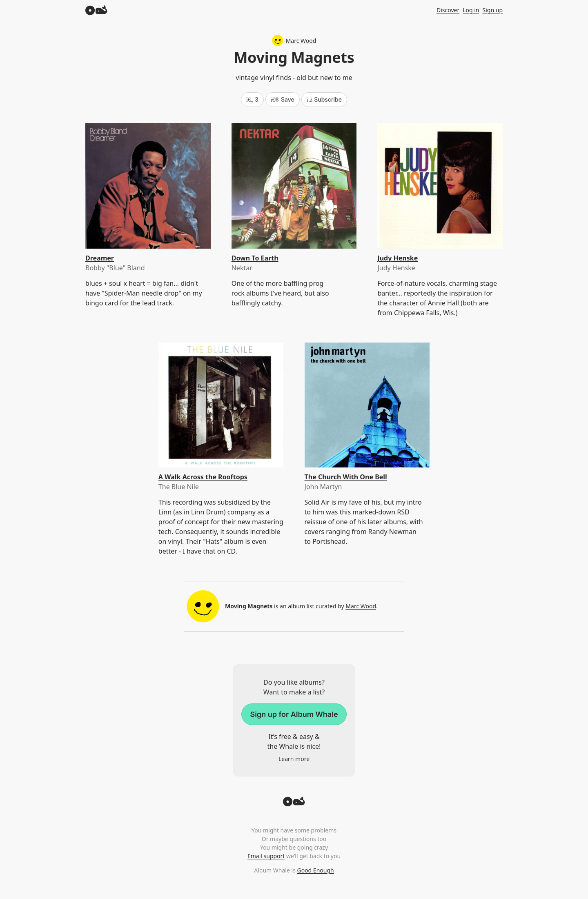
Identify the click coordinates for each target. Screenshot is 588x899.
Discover (448, 10)
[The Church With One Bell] (367, 405)
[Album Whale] (96, 10)
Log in (471, 10)
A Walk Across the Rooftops (203, 477)
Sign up (493, 10)
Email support (266, 856)
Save (283, 99)
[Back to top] (294, 804)
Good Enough (315, 870)
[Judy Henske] (440, 186)
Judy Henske (398, 258)
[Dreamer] (148, 186)
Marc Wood (294, 40)
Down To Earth (255, 258)
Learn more (294, 759)
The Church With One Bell (346, 477)
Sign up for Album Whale (294, 714)
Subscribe (324, 99)
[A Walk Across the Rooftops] (221, 405)
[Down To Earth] (294, 186)
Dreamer (100, 258)
